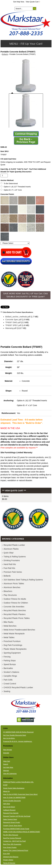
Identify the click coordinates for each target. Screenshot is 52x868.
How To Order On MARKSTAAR (14, 797)
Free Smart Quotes (10, 847)
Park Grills (8, 680)
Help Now (7, 804)
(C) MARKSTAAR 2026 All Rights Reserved (18, 732)
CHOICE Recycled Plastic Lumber (18, 687)
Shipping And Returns (11, 857)
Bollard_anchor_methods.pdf (18, 317)
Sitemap (6, 771)
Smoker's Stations (11, 672)
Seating (7, 691)
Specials (6, 753)
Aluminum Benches (12, 587)
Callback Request (9, 810)
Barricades (8, 668)
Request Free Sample (11, 813)
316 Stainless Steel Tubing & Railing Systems (23, 580)
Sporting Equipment (12, 653)
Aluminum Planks (11, 549)
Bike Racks (8, 622)
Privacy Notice (8, 860)
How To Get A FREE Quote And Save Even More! (20, 794)
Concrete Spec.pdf (13, 320)
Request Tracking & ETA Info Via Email (17, 816)
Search (6, 764)
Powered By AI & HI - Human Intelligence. (18, 741)
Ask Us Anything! (9, 807)
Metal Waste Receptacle (14, 634)
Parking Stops (10, 661)
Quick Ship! (9, 553)
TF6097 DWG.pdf (13, 322)
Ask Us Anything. (9, 738)
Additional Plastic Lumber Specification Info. (18, 782)
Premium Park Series (13, 572)
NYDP (5, 785)
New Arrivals (8, 750)
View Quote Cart (33, 2)
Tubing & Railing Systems (15, 557)
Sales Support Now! (10, 819)
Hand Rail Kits (10, 564)
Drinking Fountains (12, 560)
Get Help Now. (19, 2)
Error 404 (6, 854)
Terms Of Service (9, 863)
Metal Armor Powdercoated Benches (19, 630)
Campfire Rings (10, 676)
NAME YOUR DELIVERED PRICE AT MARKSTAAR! (22, 832)
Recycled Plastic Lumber (14, 545)
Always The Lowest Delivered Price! (16, 850)
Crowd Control (10, 684)
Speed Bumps (10, 664)
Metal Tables (9, 637)
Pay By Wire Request (11, 835)
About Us (6, 791)
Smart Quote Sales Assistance (14, 788)
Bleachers (8, 591)
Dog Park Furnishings (13, 645)
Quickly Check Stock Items (13, 826)
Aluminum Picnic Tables (14, 584)
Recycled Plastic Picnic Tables (17, 618)
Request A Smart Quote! (12, 822)
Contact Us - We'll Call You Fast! (14, 841)
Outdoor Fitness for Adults (15, 599)
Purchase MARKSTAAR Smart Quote (16, 829)
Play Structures (10, 595)
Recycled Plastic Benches (15, 610)
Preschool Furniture (12, 641)
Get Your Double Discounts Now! (15, 735)
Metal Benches (10, 626)
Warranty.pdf (11, 328)
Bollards (5, 54)
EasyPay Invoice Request (12, 838)
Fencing (7, 657)
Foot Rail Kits (9, 568)
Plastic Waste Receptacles (15, 649)
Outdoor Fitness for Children (16, 603)
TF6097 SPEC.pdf (13, 325)
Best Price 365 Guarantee (12, 844)
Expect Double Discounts (12, 801)
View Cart (7, 761)
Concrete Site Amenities (14, 607)
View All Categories (10, 774)
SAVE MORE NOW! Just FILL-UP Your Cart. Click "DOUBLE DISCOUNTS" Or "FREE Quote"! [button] (26, 295)
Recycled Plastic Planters (15, 614)
